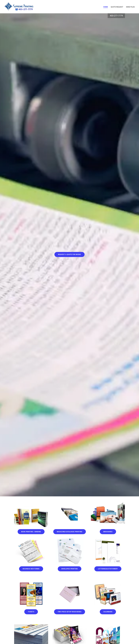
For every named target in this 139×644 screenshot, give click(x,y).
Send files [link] (130, 7)
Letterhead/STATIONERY (108, 569)
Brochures (108, 532)
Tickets (31, 612)
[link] (19, 7)
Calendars (108, 612)
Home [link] (106, 7)
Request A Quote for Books (69, 254)
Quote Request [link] (117, 7)
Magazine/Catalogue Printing (70, 532)
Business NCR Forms (31, 569)
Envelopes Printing (70, 569)
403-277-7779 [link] (116, 16)
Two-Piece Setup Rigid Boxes (70, 612)
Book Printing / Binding (31, 532)
